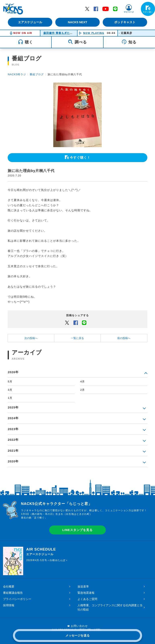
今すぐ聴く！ (80, 158)
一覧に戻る (77, 338)
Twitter (87, 9)
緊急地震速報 (86, 593)
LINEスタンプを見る (77, 530)
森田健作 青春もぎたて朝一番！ (64, 33)
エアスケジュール (30, 22)
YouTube (106, 9)
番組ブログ (37, 74)
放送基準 (83, 586)
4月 (83, 382)
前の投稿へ (124, 338)
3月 (10, 390)
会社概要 (9, 586)
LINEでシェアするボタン (84, 323)
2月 (83, 390)
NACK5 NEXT (77, 22)
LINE (115, 9)
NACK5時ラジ (17, 74)
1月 (10, 398)
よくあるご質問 (87, 599)
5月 (10, 382)
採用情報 (9, 605)
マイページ (129, 12)
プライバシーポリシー (17, 599)
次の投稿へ (31, 338)
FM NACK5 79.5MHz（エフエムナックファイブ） (13, 9)
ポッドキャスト (125, 22)
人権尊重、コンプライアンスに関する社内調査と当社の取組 (110, 607)
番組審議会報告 (13, 593)
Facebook (96, 9)
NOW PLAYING (94, 33)
